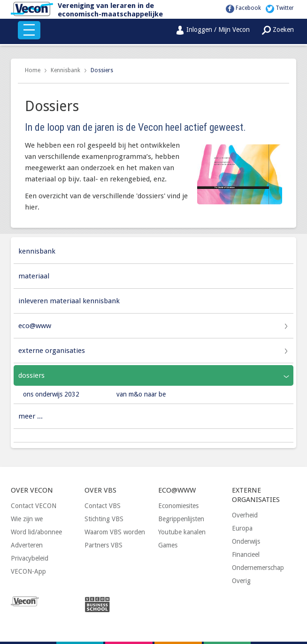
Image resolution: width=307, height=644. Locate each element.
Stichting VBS (104, 519)
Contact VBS (103, 506)
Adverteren (27, 545)
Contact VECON (34, 506)
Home (33, 70)
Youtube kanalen (182, 532)
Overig (241, 581)
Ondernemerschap (258, 568)
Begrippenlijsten (181, 519)
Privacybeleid (30, 558)
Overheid (245, 515)
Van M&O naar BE (141, 394)
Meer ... (31, 416)
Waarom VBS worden (115, 532)
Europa (242, 528)
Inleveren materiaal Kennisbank (69, 301)
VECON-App (28, 571)
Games (168, 545)
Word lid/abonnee (36, 532)
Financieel (246, 554)
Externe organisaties (52, 351)
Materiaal (34, 276)
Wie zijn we (27, 519)
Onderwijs (246, 541)
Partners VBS (104, 545)
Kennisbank (65, 70)
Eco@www (35, 326)
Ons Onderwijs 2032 (51, 394)
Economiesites (178, 506)
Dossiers (102, 70)
